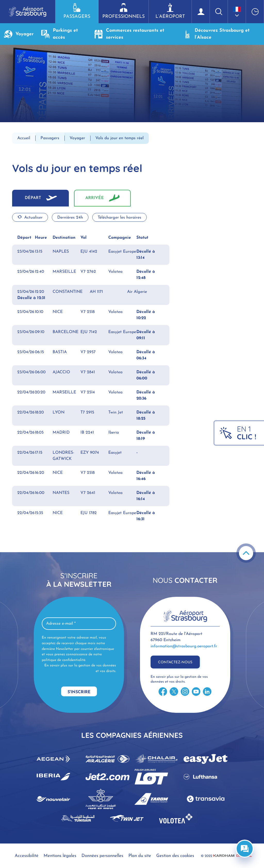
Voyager (19, 34)
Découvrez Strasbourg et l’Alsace (216, 34)
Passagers (77, 11)
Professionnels (123, 11)
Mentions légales (60, 856)
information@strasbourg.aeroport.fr (184, 646)
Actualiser (30, 217)
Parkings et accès (60, 34)
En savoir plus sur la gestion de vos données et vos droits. (80, 668)
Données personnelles (102, 856)
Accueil (24, 138)
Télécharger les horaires (119, 218)
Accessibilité (27, 856)
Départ (33, 198)
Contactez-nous (175, 662)
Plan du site (140, 856)
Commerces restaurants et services (129, 34)
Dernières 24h (70, 218)
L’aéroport (170, 11)
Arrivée (95, 198)
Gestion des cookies (175, 856)
